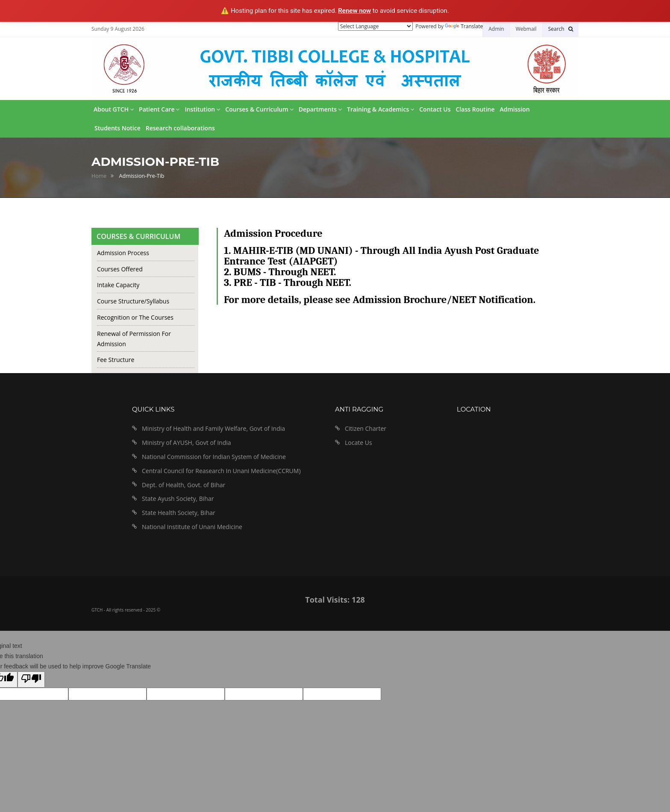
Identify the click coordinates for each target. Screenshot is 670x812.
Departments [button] (320, 109)
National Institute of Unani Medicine (192, 527)
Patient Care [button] (159, 109)
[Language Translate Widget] (375, 26)
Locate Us (359, 443)
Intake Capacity (118, 285)
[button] (561, 29)
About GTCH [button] (114, 109)
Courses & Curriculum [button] (259, 109)
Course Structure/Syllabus (133, 301)
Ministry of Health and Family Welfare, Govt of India (213, 428)
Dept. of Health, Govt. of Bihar (184, 485)
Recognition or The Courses (135, 317)
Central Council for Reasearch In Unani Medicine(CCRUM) (221, 471)
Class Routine (475, 109)
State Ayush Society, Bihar (178, 499)
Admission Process (123, 253)
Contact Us (435, 109)
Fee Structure (116, 360)
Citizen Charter (366, 428)
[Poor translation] (31, 680)
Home (99, 176)
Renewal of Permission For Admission (134, 339)
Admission (515, 109)
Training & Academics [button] (381, 109)
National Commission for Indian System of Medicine (214, 457)
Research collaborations (180, 128)
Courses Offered (120, 269)
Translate (464, 26)
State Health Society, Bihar (179, 513)
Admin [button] (496, 29)
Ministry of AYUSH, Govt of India (187, 443)
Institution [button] (202, 109)
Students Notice (118, 128)
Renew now (354, 11)
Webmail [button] (526, 29)
